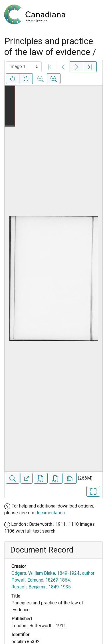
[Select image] (24, 67)
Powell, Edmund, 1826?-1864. (41, 580)
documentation (50, 513)
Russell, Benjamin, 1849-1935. (42, 587)
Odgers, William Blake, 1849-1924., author (53, 573)
